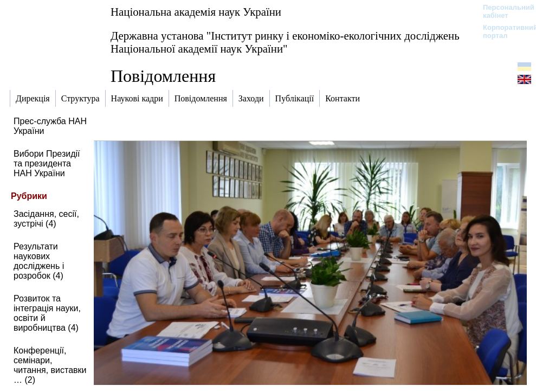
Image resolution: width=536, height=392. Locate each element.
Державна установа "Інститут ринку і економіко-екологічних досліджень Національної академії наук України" (285, 42)
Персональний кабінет (503, 11)
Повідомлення (163, 76)
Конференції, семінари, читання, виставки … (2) (50, 365)
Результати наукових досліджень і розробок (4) (39, 261)
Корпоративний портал (503, 31)
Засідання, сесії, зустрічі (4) (46, 219)
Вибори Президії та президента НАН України (47, 163)
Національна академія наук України (196, 12)
